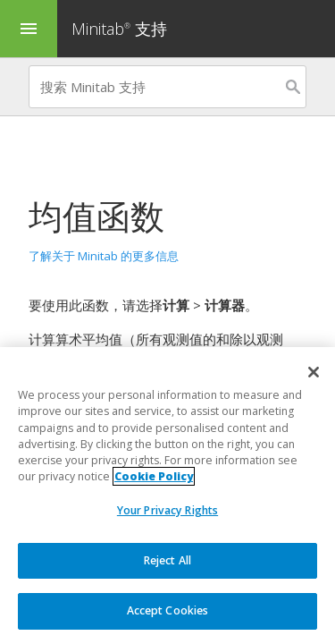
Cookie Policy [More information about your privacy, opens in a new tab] (154, 476)
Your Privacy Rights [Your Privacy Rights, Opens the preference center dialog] (167, 510)
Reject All (167, 560)
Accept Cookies (168, 610)
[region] (167, 496)
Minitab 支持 (119, 29)
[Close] (314, 372)
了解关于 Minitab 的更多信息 (104, 256)
